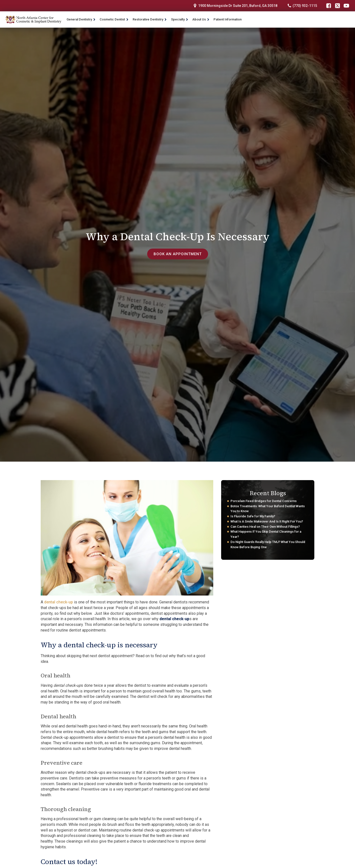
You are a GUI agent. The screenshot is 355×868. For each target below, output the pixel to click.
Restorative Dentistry (150, 19)
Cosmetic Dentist (114, 19)
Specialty (180, 19)
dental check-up (59, 602)
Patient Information (228, 19)
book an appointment (177, 254)
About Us (201, 19)
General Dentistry (81, 19)
